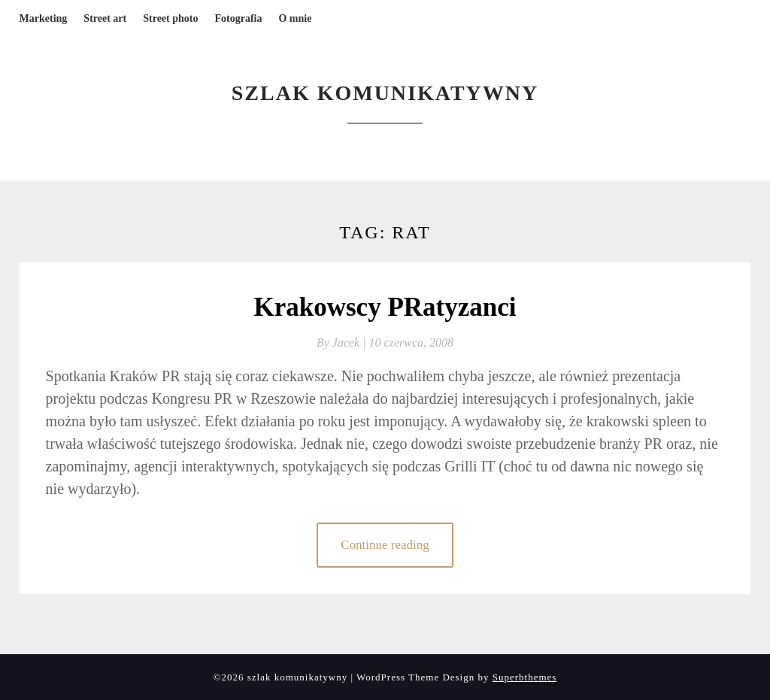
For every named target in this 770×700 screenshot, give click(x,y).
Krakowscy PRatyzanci (385, 307)
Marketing (44, 18)
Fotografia (238, 18)
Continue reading (385, 545)
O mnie (295, 18)
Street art (105, 18)
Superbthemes (525, 677)
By (343, 342)
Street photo (170, 18)
